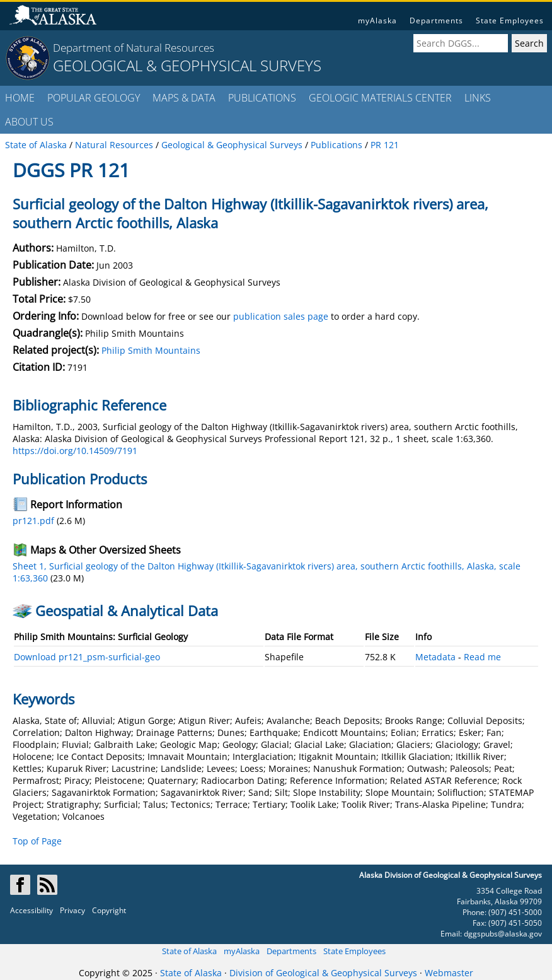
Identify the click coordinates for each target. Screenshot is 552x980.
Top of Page (37, 841)
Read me (482, 657)
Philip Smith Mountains (151, 350)
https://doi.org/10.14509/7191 (75, 451)
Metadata (435, 657)
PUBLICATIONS (262, 98)
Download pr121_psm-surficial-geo (87, 657)
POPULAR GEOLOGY (94, 98)
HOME (20, 98)
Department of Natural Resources (134, 48)
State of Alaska (189, 951)
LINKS (478, 98)
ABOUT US (29, 122)
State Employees (510, 20)
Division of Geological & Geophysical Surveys (323, 973)
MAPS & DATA (184, 98)
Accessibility (32, 910)
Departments (436, 20)
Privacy (72, 910)
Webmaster (449, 973)
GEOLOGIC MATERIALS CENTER (380, 98)
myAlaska (377, 20)
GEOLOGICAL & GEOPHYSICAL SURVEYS (187, 65)
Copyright (109, 910)
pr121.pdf (33, 521)
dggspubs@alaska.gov (503, 934)
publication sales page (281, 316)
